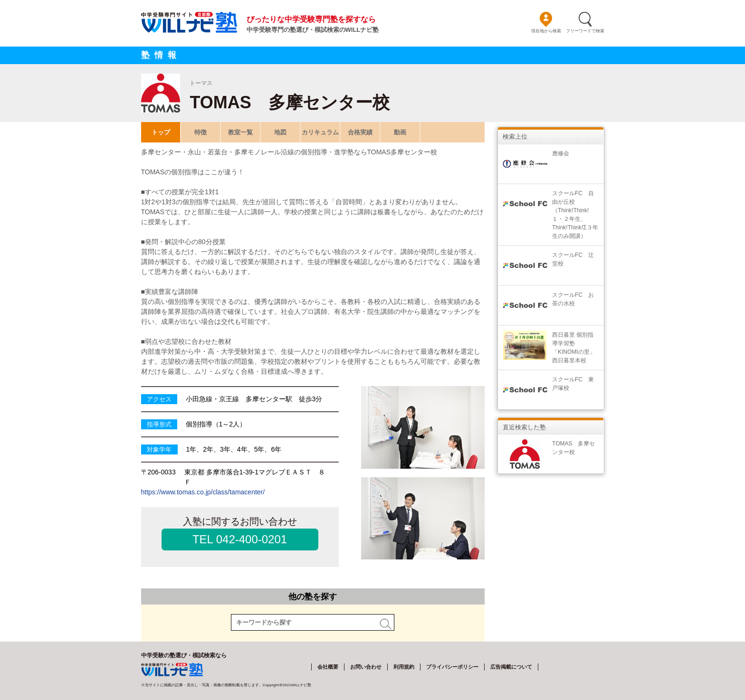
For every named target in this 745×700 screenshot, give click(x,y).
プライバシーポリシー (452, 667)
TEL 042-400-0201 (240, 539)
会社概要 (328, 667)
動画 (400, 132)
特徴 (201, 132)
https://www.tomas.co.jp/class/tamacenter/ (203, 492)
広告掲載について (511, 667)
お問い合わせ (366, 667)
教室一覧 (240, 132)
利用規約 (404, 667)
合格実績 (360, 132)
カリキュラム (320, 132)
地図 (280, 132)
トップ (160, 132)
